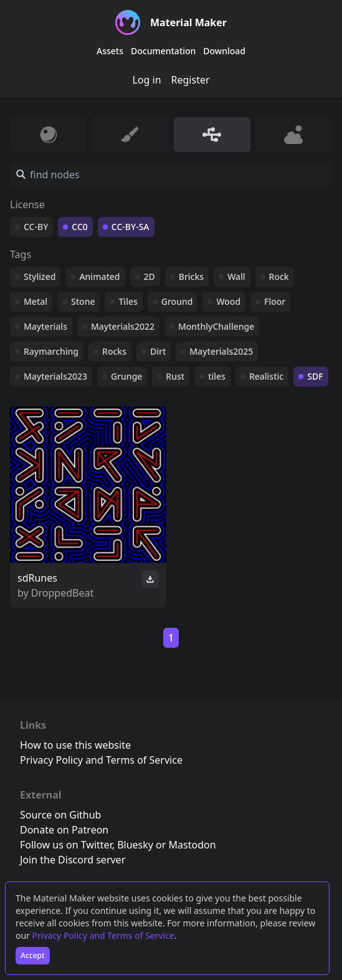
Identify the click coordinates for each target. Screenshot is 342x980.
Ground (177, 301)
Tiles (128, 301)
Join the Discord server (73, 860)
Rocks (114, 351)
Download (224, 51)
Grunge (126, 376)
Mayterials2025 (221, 351)
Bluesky (135, 845)
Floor (275, 301)
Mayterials (45, 326)
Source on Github (60, 815)
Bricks (191, 276)
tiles (217, 376)
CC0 (80, 227)
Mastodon (192, 845)
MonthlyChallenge (216, 326)
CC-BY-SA (131, 227)
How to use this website (75, 745)
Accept (33, 955)
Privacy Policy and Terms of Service (103, 935)
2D (150, 276)
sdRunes (37, 578)
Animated (99, 276)
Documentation (163, 51)
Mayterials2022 (123, 326)
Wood (228, 301)
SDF (315, 376)
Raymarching (51, 351)
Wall (236, 276)
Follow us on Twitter (66, 845)
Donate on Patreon (64, 830)
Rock (279, 276)
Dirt (158, 351)
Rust (175, 376)
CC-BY (36, 227)
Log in (146, 80)
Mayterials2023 (55, 376)
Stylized (40, 276)
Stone (83, 301)
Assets (110, 51)
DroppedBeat (62, 593)
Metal (36, 301)
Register (191, 80)
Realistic (266, 376)
